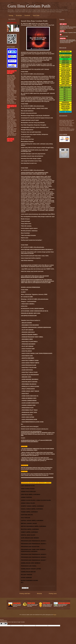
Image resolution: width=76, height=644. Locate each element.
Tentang (11, 15)
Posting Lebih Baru (25, 594)
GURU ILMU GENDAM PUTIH (64, 153)
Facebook (27, 15)
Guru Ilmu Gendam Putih (29, 6)
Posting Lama (53, 594)
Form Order (36, 15)
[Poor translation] (5, 624)
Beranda (39, 594)
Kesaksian (19, 15)
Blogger (55, 615)
